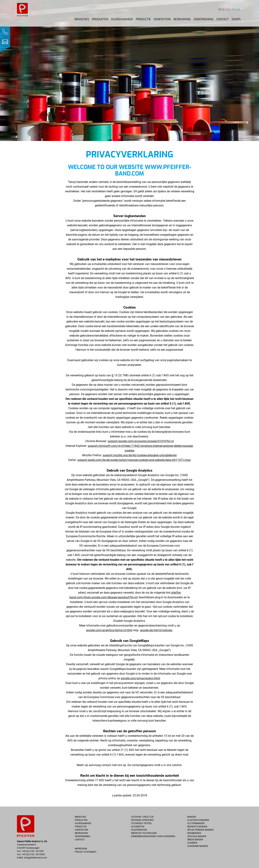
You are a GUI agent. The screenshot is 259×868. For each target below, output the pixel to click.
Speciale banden (197, 836)
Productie (143, 19)
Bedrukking (182, 19)
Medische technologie (144, 833)
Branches (82, 19)
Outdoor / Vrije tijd (142, 817)
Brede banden (195, 840)
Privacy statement (86, 852)
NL (239, 10)
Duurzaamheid (122, 19)
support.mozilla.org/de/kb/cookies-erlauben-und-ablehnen (140, 455)
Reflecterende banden (200, 830)
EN (228, 10)
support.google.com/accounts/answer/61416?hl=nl (141, 441)
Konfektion (162, 19)
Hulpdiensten (139, 830)
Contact (223, 19)
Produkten (100, 19)
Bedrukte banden (197, 827)
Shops (236, 19)
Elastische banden (198, 820)
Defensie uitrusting (142, 820)
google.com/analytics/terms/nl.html (109, 630)
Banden (192, 817)
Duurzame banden (198, 846)
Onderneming (204, 19)
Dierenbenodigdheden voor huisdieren (153, 836)
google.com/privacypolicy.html (140, 678)
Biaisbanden (194, 833)
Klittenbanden (196, 823)
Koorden (192, 843)
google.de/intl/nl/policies (156, 630)
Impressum (81, 849)
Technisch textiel (141, 823)
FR (234, 10)
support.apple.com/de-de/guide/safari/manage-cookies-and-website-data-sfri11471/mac (134, 460)
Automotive (138, 827)
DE (223, 10)
